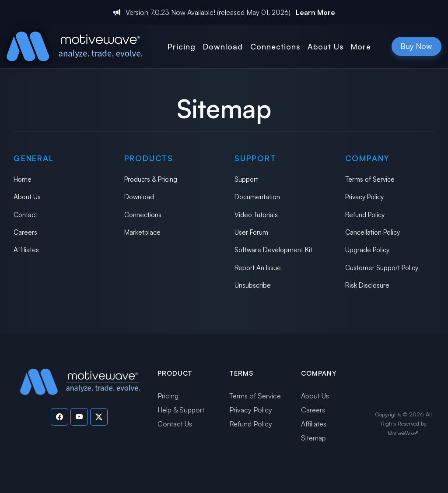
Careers (25, 232)
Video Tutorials (256, 215)
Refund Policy (365, 215)
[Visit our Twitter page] (99, 417)
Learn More (315, 12)
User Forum (251, 232)
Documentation (257, 197)
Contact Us (175, 424)
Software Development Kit (273, 250)
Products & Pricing (151, 179)
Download (139, 197)
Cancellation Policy (373, 232)
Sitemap (313, 438)
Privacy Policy (364, 197)
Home (23, 179)
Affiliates (26, 250)
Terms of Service (370, 179)
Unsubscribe (253, 285)
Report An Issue (258, 268)
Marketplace (142, 232)
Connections (143, 215)
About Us (27, 197)
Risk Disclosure (367, 285)
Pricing (168, 396)
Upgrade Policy (367, 250)
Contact (25, 215)
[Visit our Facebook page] (59, 417)
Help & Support (181, 410)
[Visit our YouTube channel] (79, 417)
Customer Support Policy (382, 268)
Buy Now (416, 46)
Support (246, 179)
